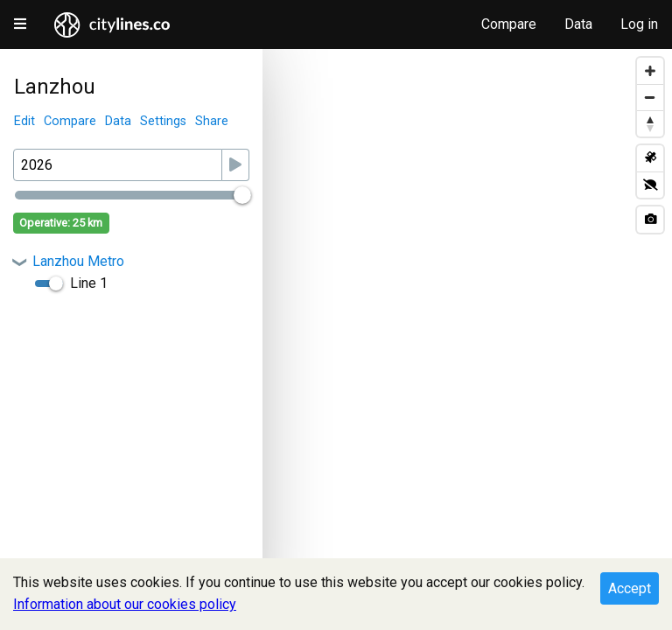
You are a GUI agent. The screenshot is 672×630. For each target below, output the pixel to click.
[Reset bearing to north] (650, 123)
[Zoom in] (650, 71)
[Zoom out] (650, 97)
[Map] (336, 339)
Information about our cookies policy (125, 604)
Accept (630, 588)
